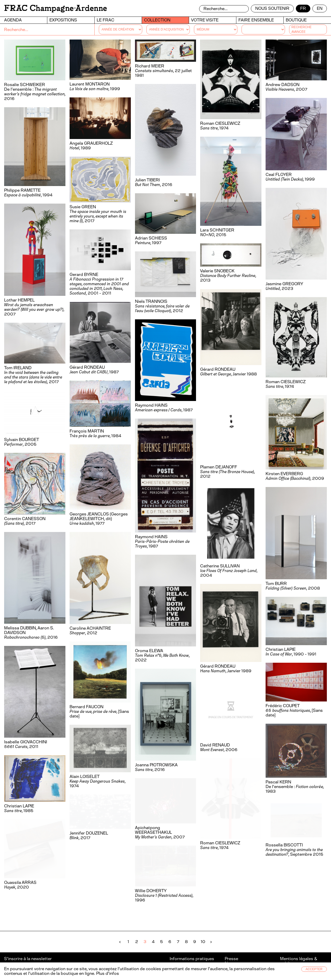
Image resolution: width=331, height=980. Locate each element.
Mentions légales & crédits (299, 961)
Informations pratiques (192, 959)
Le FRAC (106, 20)
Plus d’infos (107, 973)
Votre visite (205, 20)
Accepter (314, 969)
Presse (231, 959)
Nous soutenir (272, 8)
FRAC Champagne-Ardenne (56, 8)
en (320, 8)
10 (203, 942)
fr (303, 8)
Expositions (63, 20)
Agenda (13, 20)
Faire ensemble (256, 20)
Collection (157, 20)
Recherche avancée (302, 29)
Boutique (296, 20)
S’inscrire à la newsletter (28, 959)
